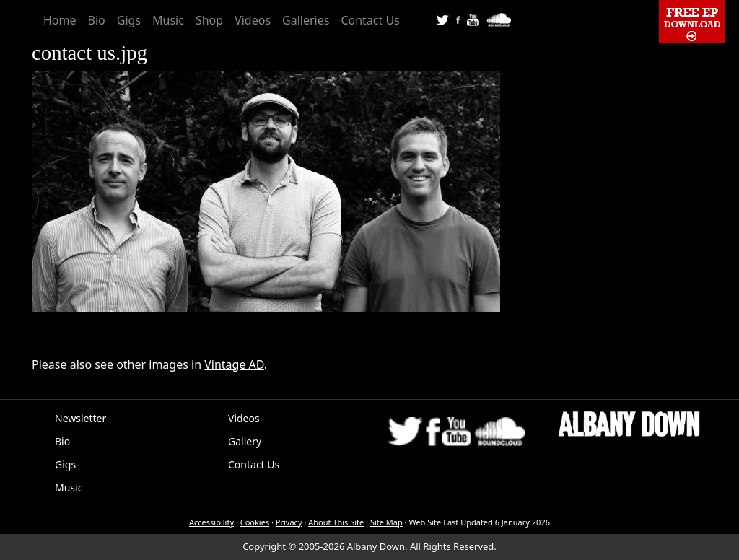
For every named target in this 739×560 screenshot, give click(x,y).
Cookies (255, 522)
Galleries (306, 20)
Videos (253, 20)
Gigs (129, 20)
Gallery (245, 441)
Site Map (386, 522)
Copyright (264, 546)
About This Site (336, 522)
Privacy (289, 522)
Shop (209, 20)
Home (60, 20)
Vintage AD (234, 364)
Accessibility (211, 522)
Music (168, 20)
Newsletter (80, 418)
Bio (97, 20)
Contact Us (370, 20)
